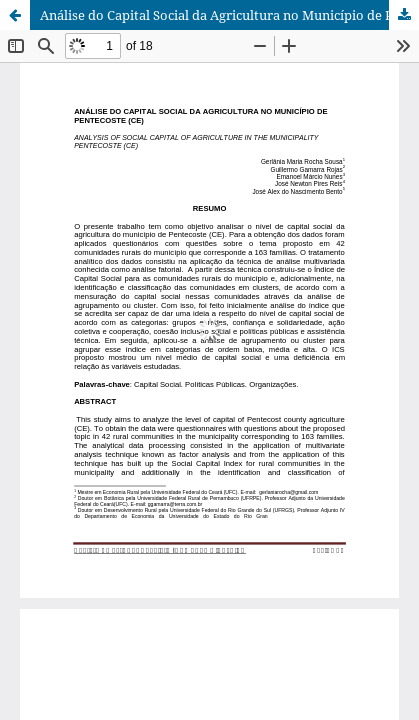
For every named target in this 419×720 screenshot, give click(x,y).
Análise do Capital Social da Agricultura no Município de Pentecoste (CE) (229, 15)
